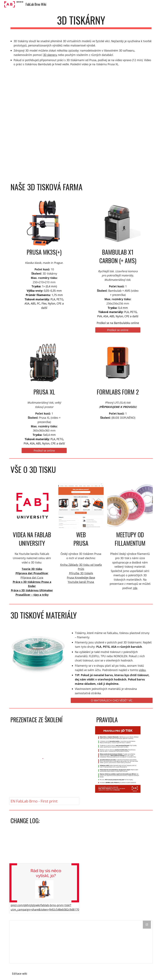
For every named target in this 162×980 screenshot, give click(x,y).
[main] (81, 22)
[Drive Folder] (81, 942)
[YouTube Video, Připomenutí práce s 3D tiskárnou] (44, 99)
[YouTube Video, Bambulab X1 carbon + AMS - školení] (118, 99)
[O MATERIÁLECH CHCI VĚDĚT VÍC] (112, 700)
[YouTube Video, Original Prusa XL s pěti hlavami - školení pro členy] (44, 150)
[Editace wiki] (20, 974)
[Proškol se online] (118, 330)
